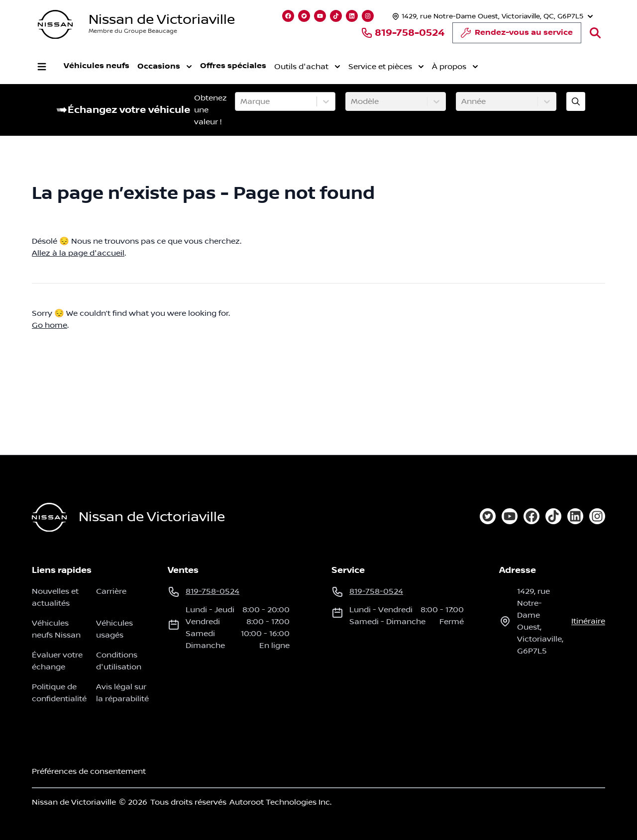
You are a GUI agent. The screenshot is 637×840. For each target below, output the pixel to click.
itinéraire (588, 621)
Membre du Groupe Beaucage (133, 31)
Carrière (111, 591)
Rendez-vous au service (517, 35)
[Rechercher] (595, 33)
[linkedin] (575, 516)
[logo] (55, 25)
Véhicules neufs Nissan (56, 629)
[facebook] (531, 516)
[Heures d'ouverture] (491, 16)
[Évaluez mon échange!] (576, 101)
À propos (455, 67)
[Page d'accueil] (49, 517)
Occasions (165, 67)
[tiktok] (553, 516)
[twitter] (488, 516)
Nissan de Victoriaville (162, 20)
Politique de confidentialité (59, 693)
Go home (50, 325)
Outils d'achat (307, 67)
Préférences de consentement (89, 771)
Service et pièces (386, 67)
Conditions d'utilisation (119, 661)
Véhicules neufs (97, 66)
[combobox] (241, 101)
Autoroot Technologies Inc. (280, 802)
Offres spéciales (233, 66)
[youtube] (510, 516)
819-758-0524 (403, 33)
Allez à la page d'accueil (78, 253)
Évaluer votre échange (57, 661)
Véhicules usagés (114, 629)
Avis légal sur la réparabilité (122, 693)
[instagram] (597, 516)
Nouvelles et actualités (55, 597)
